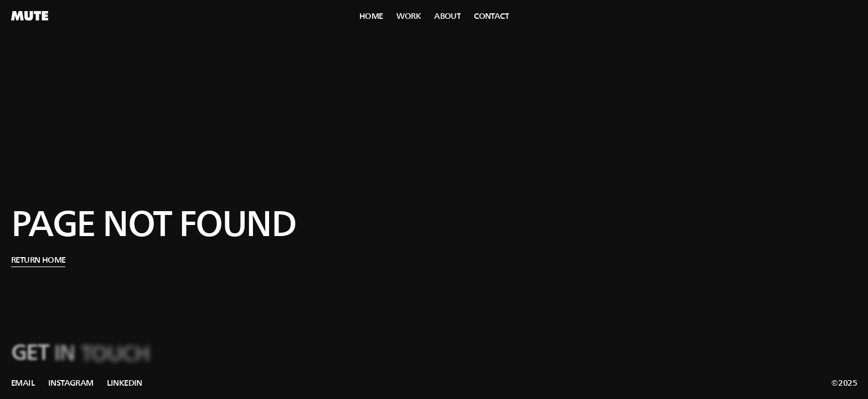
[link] (23, 383)
